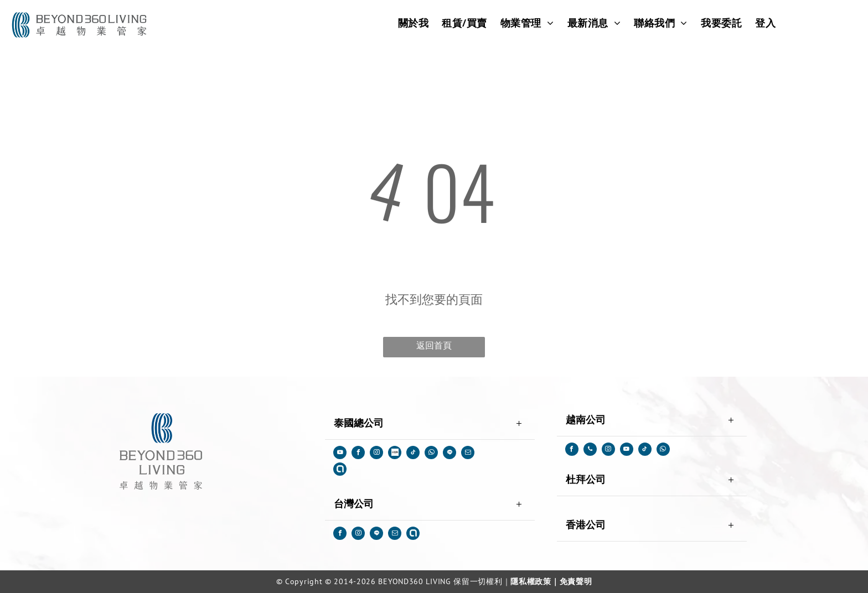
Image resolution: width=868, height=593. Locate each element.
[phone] (590, 451)
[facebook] (358, 454)
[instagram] (376, 454)
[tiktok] (413, 454)
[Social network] (395, 454)
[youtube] (340, 454)
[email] (468, 454)
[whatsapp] (431, 454)
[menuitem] (414, 23)
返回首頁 (434, 345)
